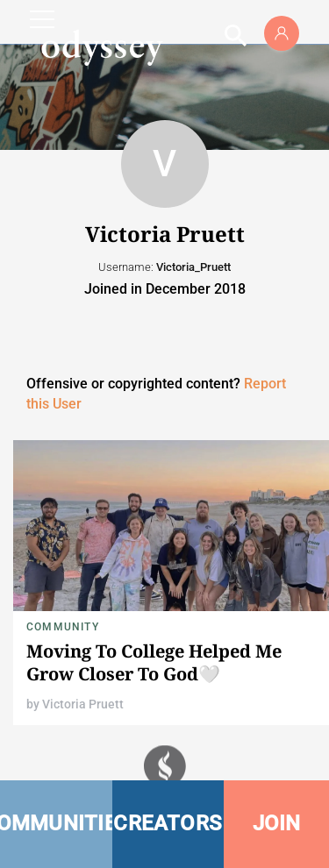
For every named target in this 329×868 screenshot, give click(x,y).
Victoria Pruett (83, 704)
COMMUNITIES (56, 823)
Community (63, 627)
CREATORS (168, 823)
